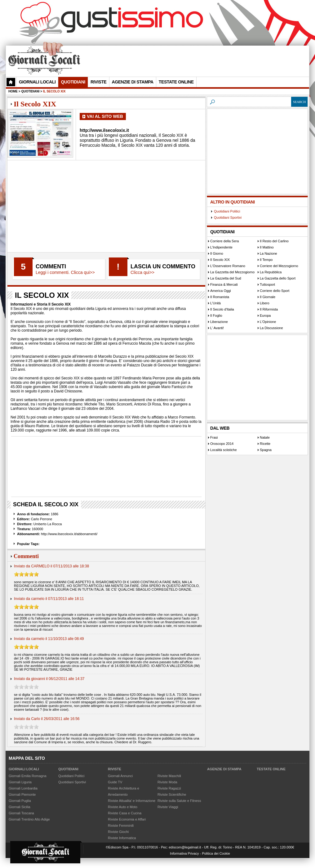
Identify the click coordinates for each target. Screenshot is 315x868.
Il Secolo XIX (220, 260)
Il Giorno (217, 253)
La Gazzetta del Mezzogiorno (232, 272)
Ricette (265, 444)
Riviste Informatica (122, 838)
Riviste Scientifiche (172, 794)
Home (13, 91)
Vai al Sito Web (105, 116)
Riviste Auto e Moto (123, 807)
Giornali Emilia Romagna (28, 776)
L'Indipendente (221, 247)
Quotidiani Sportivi (228, 217)
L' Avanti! (217, 328)
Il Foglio (216, 315)
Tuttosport (267, 284)
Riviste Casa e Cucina (125, 813)
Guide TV (115, 782)
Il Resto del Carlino (274, 241)
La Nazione (268, 253)
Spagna (266, 450)
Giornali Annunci (120, 776)
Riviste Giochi (118, 832)
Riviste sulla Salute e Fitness (179, 801)
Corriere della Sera (224, 241)
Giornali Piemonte (22, 794)
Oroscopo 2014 (222, 444)
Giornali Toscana (21, 813)
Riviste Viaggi (168, 807)
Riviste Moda (167, 782)
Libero (265, 303)
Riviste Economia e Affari (127, 819)
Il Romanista (220, 297)
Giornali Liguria (20, 782)
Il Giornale (268, 297)
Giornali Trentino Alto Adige (29, 819)
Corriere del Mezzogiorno (279, 266)
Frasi (214, 437)
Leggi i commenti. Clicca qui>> (65, 272)
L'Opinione (268, 322)
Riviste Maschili (169, 776)
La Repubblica (271, 272)
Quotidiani (73, 82)
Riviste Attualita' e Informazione (132, 801)
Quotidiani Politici (227, 211)
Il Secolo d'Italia (222, 309)
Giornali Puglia (20, 801)
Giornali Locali (37, 82)
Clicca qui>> (142, 272)
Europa (265, 315)
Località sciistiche (224, 450)
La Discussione (271, 328)
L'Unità (215, 303)
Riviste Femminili (121, 825)
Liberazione (219, 322)
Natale (265, 437)
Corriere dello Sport (275, 291)
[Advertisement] (195, 61)
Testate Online (176, 82)
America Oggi (221, 291)
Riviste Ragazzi (169, 788)
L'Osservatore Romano (228, 266)
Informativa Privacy (184, 853)
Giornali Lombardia (23, 788)
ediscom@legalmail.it (185, 847)
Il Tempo (266, 260)
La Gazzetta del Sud (226, 278)
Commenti (51, 266)
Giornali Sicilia (20, 807)
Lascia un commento (163, 266)
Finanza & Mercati (224, 284)
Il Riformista (269, 309)
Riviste (99, 82)
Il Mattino (267, 247)
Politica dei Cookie (216, 853)
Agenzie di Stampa (133, 82)
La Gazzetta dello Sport (278, 278)
